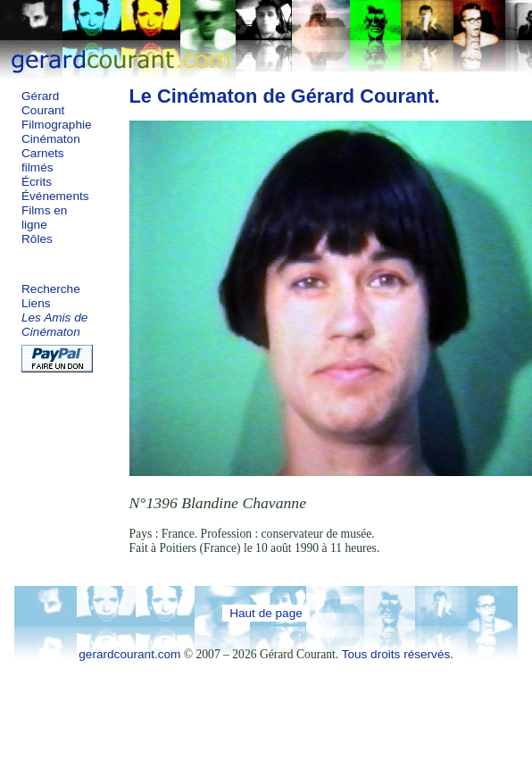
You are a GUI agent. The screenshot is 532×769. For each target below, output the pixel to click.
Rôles (37, 239)
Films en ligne (44, 217)
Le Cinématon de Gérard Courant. (285, 96)
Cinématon (51, 139)
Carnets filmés (43, 160)
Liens (36, 303)
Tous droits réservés (396, 654)
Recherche (51, 289)
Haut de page (266, 613)
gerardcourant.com (129, 654)
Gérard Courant (43, 103)
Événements (55, 196)
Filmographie (57, 125)
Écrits (37, 182)
